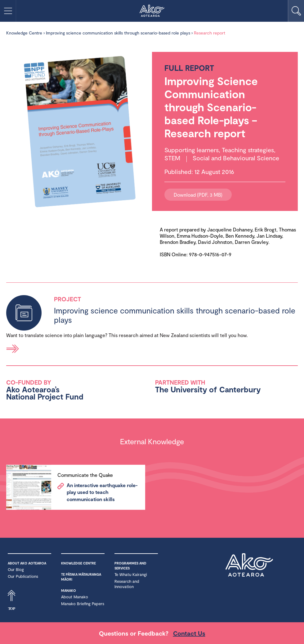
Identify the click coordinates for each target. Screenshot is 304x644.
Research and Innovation (127, 584)
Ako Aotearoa (249, 569)
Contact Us (189, 633)
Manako (69, 590)
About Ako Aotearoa (27, 563)
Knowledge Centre (24, 33)
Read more (13, 349)
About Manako (75, 597)
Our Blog (16, 569)
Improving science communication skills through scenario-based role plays (118, 33)
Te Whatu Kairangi (131, 574)
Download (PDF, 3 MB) (198, 195)
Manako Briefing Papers (83, 604)
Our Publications (23, 576)
